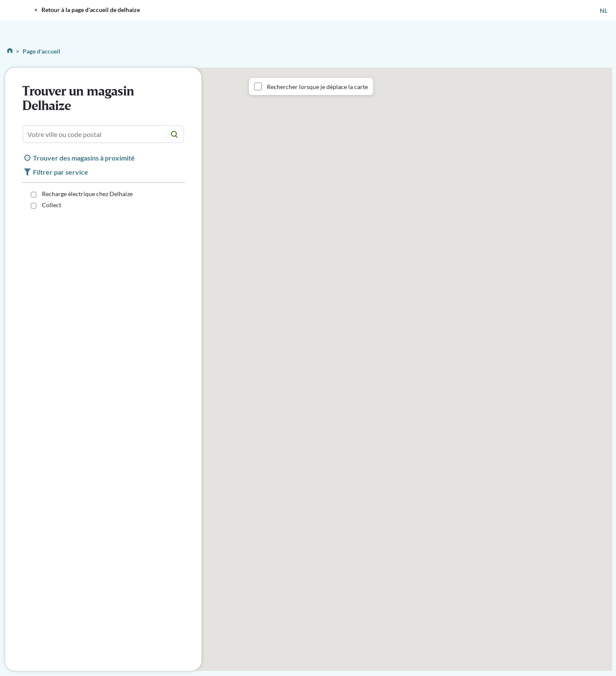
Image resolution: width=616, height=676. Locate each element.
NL (604, 10)
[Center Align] (174, 134)
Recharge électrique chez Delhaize (87, 194)
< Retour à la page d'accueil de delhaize (87, 10)
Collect (51, 205)
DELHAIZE (19, 4)
